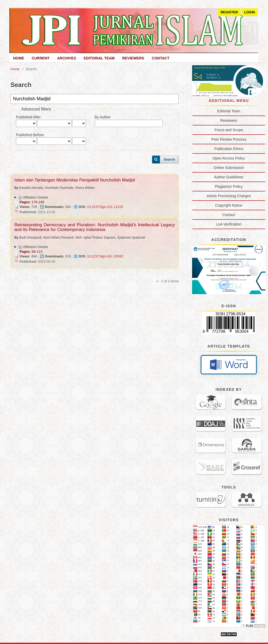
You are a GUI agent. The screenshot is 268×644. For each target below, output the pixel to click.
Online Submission (229, 168)
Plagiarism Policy (229, 186)
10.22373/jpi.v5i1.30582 (105, 256)
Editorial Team (99, 58)
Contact (161, 58)
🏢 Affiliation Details (33, 197)
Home (19, 58)
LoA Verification (229, 224)
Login (250, 12)
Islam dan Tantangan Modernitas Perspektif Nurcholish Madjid (75, 180)
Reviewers (133, 58)
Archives (66, 58)
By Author (103, 117)
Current (41, 58)
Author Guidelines (229, 177)
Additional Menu (229, 101)
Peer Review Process (229, 139)
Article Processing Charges (229, 196)
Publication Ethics (229, 149)
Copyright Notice (229, 205)
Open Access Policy (229, 158)
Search (169, 159)
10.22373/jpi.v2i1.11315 (105, 207)
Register (229, 12)
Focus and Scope (229, 130)
